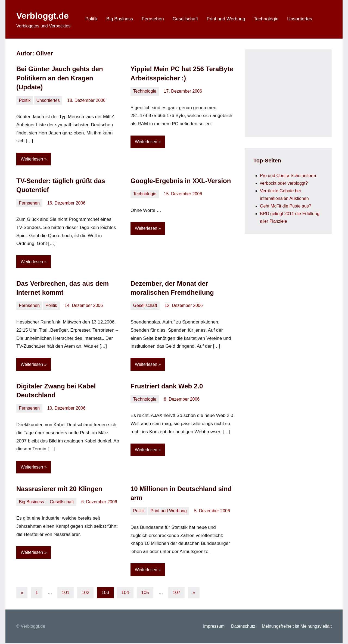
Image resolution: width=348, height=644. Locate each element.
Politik (91, 19)
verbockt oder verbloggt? (284, 183)
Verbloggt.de (46, 15)
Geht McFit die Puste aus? (286, 206)
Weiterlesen (32, 159)
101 (66, 593)
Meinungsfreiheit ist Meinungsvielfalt (297, 627)
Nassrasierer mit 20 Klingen (59, 489)
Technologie (266, 19)
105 (145, 593)
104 (125, 593)
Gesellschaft (185, 19)
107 (176, 593)
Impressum (214, 627)
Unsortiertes (300, 19)
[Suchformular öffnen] (324, 19)
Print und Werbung (226, 19)
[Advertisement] (294, 92)
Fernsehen (153, 19)
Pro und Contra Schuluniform (288, 176)
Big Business (120, 19)
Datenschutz (243, 627)
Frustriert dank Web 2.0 (167, 386)
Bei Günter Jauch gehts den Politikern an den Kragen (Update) (60, 78)
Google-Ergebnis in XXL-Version (181, 181)
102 (85, 593)
